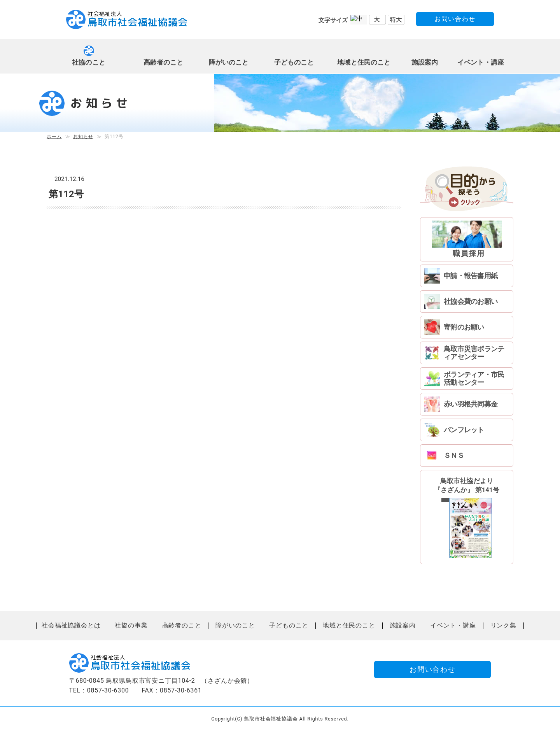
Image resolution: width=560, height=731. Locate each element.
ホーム (54, 137)
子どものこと (294, 62)
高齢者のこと (164, 62)
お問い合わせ (455, 19)
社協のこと (89, 62)
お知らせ (83, 137)
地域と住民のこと (364, 62)
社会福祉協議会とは (71, 626)
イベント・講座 (481, 62)
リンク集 (503, 626)
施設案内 (425, 62)
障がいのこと (229, 62)
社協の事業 (131, 626)
